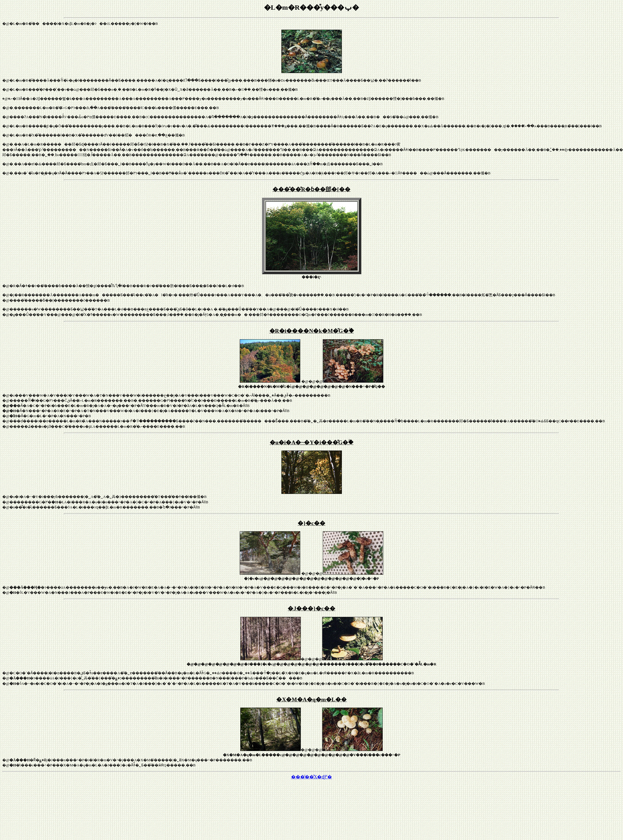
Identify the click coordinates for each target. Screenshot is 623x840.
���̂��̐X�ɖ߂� (312, 777)
